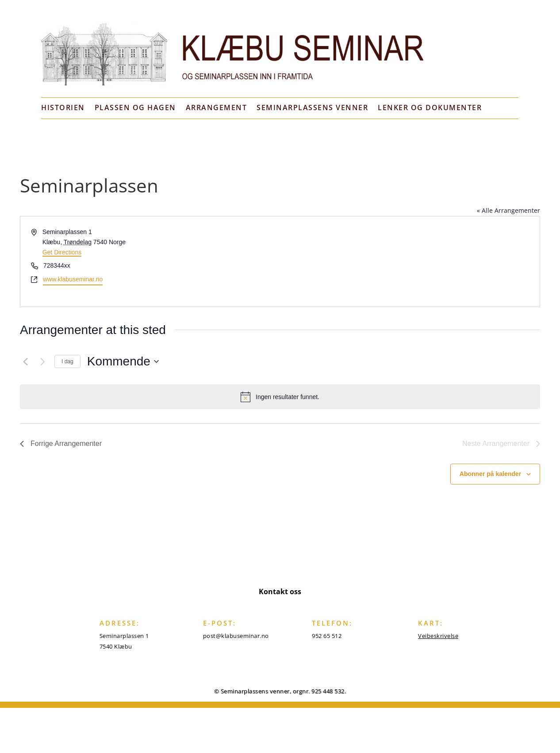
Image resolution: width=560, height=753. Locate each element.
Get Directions (62, 252)
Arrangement (217, 108)
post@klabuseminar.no (236, 636)
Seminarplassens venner (312, 108)
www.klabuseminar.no (73, 279)
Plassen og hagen (135, 108)
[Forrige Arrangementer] (25, 361)
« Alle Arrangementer (508, 210)
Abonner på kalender (490, 474)
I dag (67, 361)
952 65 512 (327, 636)
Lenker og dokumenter (430, 108)
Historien (63, 108)
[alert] (280, 397)
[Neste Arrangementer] (42, 361)
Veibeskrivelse (438, 636)
